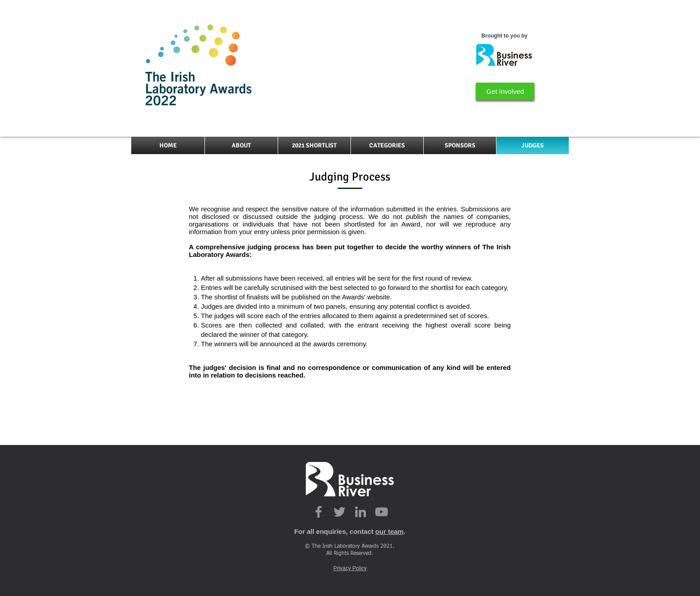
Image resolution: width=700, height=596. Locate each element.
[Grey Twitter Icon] (340, 512)
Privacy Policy (350, 568)
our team (390, 531)
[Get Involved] (505, 91)
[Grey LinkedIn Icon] (360, 512)
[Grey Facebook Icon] (319, 512)
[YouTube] (381, 512)
